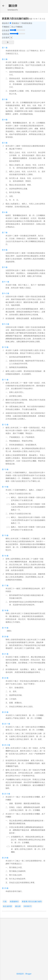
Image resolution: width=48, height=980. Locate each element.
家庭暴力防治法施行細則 (32, 902)
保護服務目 (14, 902)
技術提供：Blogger (24, 974)
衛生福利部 (8, 906)
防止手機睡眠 (17, 27)
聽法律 (13, 6)
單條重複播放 (27, 23)
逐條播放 (15, 23)
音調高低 (6, 34)
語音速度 (6, 30)
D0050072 (28, 906)
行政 (5, 902)
